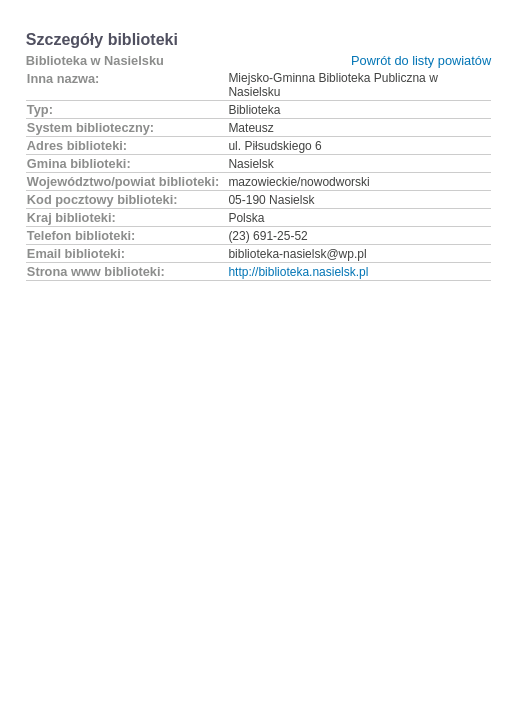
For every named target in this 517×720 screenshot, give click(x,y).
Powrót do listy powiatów (421, 60)
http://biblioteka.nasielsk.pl (298, 272)
